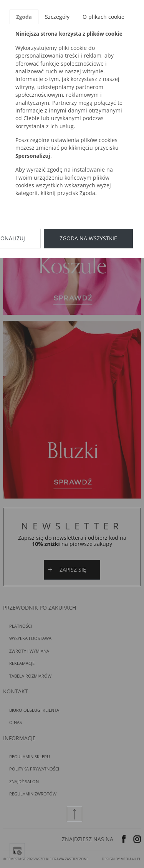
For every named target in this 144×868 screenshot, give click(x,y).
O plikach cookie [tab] (103, 17)
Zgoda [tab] (24, 17)
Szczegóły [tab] (57, 17)
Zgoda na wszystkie (88, 238)
